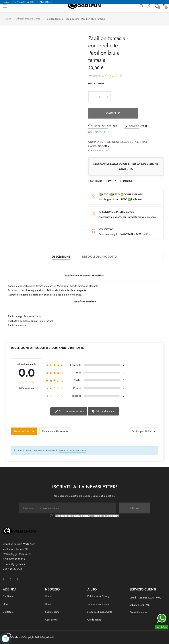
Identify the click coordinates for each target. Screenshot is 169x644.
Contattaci (8, 611)
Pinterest (128, 181)
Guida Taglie (96, 83)
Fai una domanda (103, 411)
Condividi (96, 181)
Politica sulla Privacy (98, 596)
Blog (5, 604)
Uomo (48, 596)
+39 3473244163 (12, 569)
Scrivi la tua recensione (70, 411)
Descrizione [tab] (61, 256)
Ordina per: (138, 431)
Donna (49, 604)
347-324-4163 (139, 141)
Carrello (113, 113)
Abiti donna (51, 619)
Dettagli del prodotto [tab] (100, 256)
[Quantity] (100, 96)
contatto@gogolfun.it (14, 564)
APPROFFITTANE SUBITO (40, 2)
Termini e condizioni (98, 604)
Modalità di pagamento (100, 611)
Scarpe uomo (52, 611)
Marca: (93, 146)
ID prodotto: (96, 150)
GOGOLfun (104, 146)
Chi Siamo (8, 596)
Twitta (112, 181)
